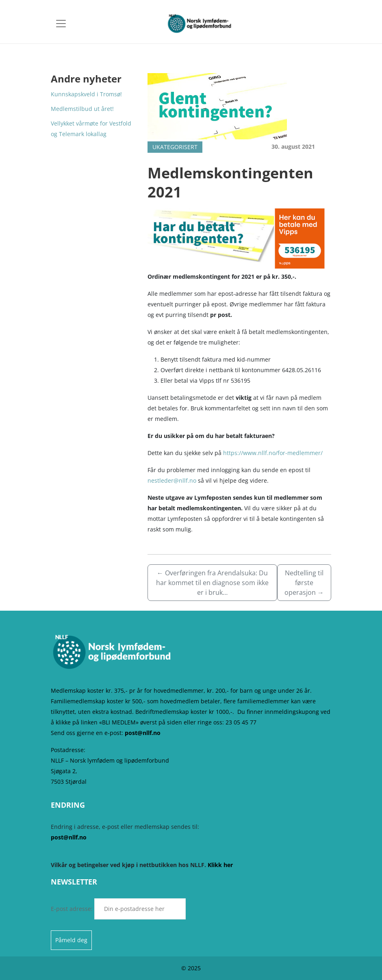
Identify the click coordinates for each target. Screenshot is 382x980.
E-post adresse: (118, 909)
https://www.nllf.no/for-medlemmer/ (273, 453)
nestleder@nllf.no (172, 480)
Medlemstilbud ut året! (82, 109)
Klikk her (220, 865)
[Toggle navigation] (61, 23)
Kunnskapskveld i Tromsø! (86, 94)
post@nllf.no (143, 733)
